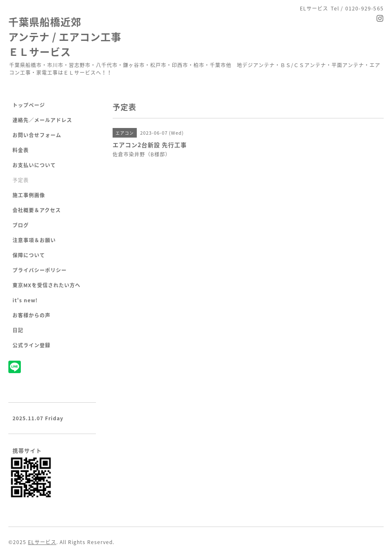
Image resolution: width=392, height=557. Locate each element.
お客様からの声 (31, 315)
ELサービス (42, 542)
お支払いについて (34, 165)
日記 (18, 330)
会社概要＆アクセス (37, 210)
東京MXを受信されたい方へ (46, 285)
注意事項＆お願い (34, 240)
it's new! (25, 300)
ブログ (21, 225)
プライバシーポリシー (40, 270)
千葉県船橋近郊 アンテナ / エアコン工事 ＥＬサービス (65, 37)
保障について (29, 255)
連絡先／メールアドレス (42, 120)
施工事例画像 (29, 195)
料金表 (21, 150)
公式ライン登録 (31, 345)
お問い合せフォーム (37, 135)
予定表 (21, 180)
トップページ (29, 105)
